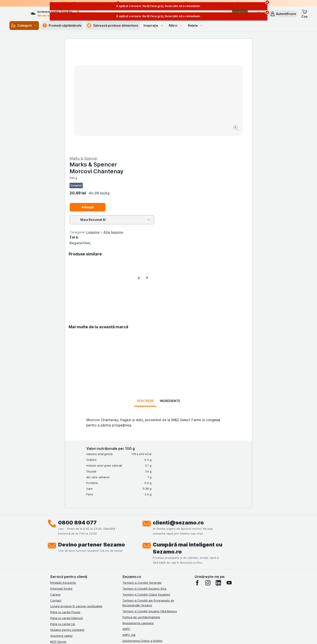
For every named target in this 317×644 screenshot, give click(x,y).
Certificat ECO (132, 546)
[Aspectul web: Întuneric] (181, 635)
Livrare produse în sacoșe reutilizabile (76, 500)
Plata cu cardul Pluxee (65, 506)
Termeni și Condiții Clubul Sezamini (146, 489)
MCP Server (58, 536)
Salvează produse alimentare (113, 26)
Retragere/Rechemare (138, 541)
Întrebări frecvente (63, 477)
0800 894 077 (77, 417)
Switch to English (167, 617)
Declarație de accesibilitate (141, 552)
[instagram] (208, 477)
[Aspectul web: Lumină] (158, 635)
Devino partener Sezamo (92, 439)
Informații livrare (61, 483)
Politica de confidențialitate (141, 511)
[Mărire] (143, 115)
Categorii (24, 26)
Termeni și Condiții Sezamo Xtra (144, 483)
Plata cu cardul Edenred (66, 512)
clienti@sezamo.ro (178, 417)
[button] (283, 14)
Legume (186, 126)
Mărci (176, 25)
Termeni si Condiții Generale (142, 477)
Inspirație (154, 25)
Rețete (196, 25)
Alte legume (206, 126)
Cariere (55, 489)
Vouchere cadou (61, 530)
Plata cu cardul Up (63, 518)
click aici (105, 606)
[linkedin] (218, 477)
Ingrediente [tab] (170, 295)
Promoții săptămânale (62, 26)
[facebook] (197, 477)
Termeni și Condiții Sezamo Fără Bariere (150, 505)
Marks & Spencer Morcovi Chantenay (190, 62)
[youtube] (229, 477)
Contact (56, 495)
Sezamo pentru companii (67, 524)
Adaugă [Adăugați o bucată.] (181, 101)
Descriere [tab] (145, 295)
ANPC (126, 523)
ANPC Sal (129, 529)
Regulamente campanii (138, 517)
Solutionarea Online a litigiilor (143, 535)
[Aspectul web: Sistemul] (136, 635)
